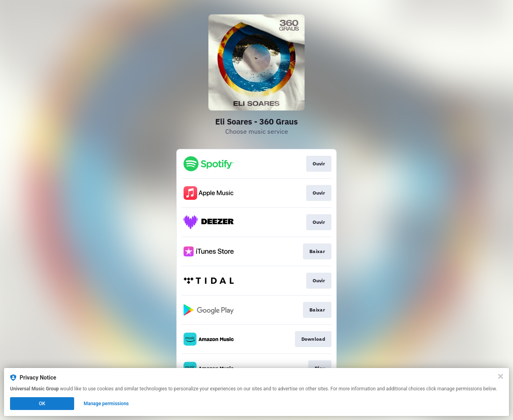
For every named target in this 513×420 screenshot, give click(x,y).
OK (42, 404)
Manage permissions (106, 404)
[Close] (501, 376)
